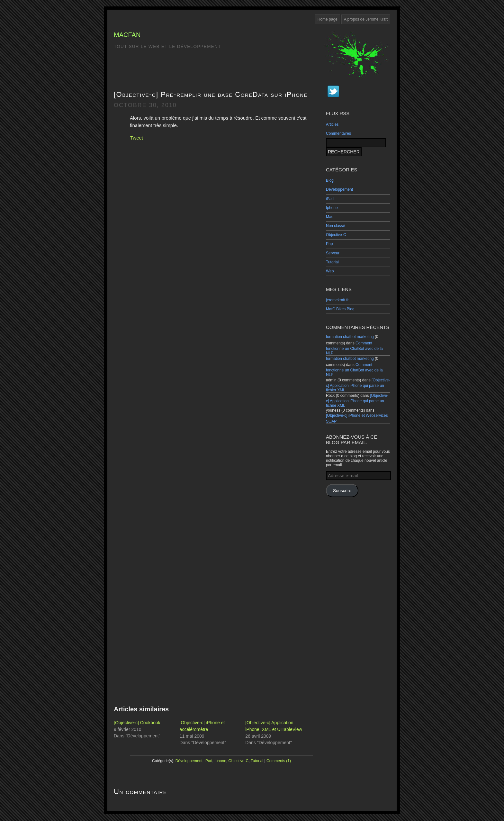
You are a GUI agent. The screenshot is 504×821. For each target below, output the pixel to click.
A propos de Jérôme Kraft (366, 19)
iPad (330, 199)
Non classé (335, 226)
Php (329, 244)
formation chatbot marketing (350, 337)
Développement (339, 189)
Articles (332, 124)
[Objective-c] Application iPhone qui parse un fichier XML (358, 385)
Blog (330, 180)
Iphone (332, 208)
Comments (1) (279, 761)
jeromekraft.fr (337, 300)
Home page (328, 19)
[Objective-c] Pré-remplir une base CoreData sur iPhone (211, 94)
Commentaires (338, 133)
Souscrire (342, 491)
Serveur (333, 253)
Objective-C (336, 235)
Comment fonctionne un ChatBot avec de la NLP (354, 348)
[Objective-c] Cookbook (137, 723)
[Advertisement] (358, 598)
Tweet (137, 138)
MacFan (127, 35)
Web (330, 271)
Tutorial (332, 262)
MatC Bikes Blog (340, 309)
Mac (330, 217)
